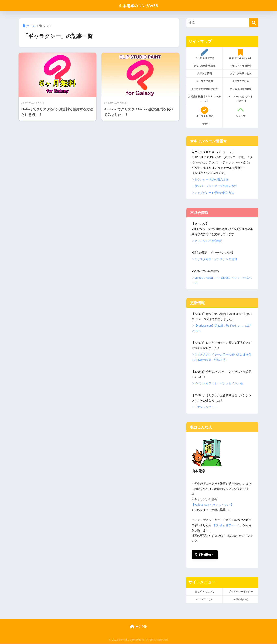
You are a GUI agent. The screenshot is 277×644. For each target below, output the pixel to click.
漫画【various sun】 (241, 54)
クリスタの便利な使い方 (205, 89)
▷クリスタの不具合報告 (207, 241)
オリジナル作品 (204, 112)
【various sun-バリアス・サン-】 (213, 505)
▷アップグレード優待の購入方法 (213, 193)
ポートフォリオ (205, 599)
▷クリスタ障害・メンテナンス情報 (214, 259)
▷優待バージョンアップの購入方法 (214, 186)
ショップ (241, 112)
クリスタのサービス (241, 73)
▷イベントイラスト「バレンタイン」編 (217, 383)
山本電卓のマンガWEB (139, 5)
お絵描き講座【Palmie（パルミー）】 (204, 99)
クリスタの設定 (241, 81)
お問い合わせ (241, 599)
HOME (138, 627)
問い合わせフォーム (227, 525)
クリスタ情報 (205, 73)
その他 (205, 124)
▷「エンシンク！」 (204, 407)
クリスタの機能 (205, 81)
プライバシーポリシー (241, 592)
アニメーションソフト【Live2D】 (241, 99)
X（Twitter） (205, 555)
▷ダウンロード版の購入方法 (210, 179)
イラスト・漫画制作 (241, 66)
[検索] (254, 23)
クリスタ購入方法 (204, 54)
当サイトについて (205, 592)
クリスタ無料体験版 (205, 66)
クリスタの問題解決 (241, 89)
